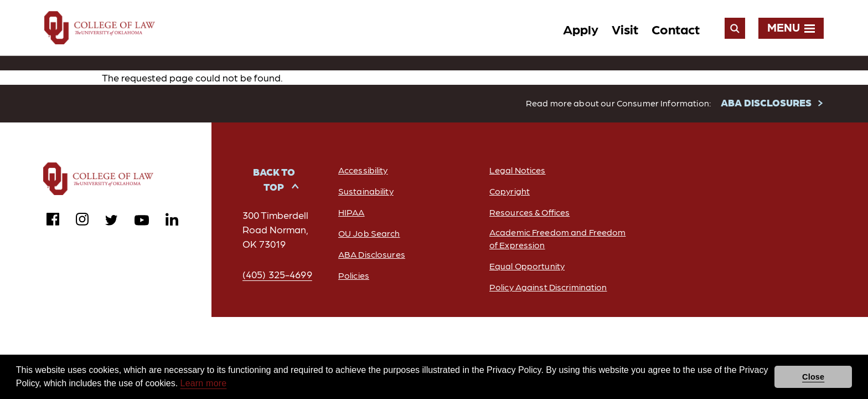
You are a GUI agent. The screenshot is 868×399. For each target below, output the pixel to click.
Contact (676, 29)
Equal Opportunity (527, 266)
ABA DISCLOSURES (766, 103)
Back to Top (274, 180)
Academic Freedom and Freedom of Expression (557, 239)
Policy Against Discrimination (548, 287)
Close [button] (813, 377)
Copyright (510, 191)
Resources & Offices (529, 213)
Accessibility (363, 170)
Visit (625, 29)
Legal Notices (518, 170)
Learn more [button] (204, 383)
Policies (354, 276)
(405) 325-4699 (277, 275)
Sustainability (366, 191)
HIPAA (352, 213)
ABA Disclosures (372, 255)
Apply (581, 29)
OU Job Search (369, 234)
